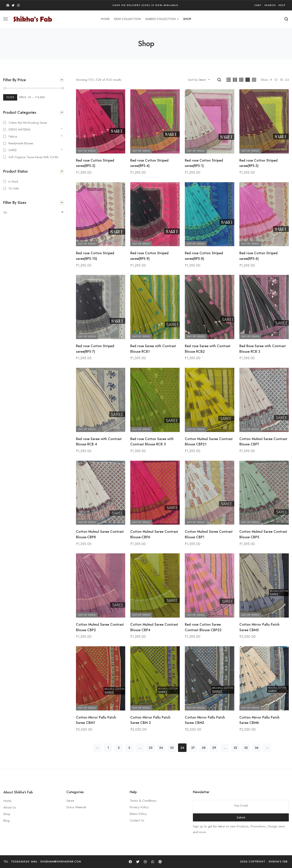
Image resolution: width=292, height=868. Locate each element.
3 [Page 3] (129, 748)
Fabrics (13, 136)
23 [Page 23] (151, 748)
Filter (10, 97)
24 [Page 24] (161, 748)
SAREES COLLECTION (162, 19)
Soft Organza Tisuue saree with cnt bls (33, 157)
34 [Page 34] (257, 748)
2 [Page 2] (119, 748)
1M (5, 213)
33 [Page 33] (246, 748)
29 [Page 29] (214, 748)
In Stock (13, 182)
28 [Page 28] (204, 748)
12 (276, 80)
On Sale (14, 188)
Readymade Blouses (21, 143)
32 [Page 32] (235, 748)
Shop (187, 19)
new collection (127, 19)
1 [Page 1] (108, 748)
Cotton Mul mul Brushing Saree (28, 123)
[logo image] (33, 18)
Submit (241, 817)
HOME (105, 19)
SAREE (13, 150)
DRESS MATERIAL (20, 129)
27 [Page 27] (193, 748)
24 (287, 80)
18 (281, 80)
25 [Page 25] (172, 748)
